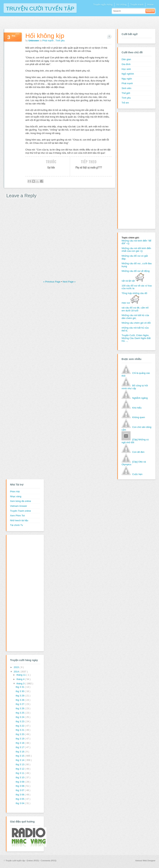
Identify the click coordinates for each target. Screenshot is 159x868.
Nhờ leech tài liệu (19, 520)
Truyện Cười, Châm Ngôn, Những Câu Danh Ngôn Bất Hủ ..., (136, 338)
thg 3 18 (20, 743)
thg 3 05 (20, 799)
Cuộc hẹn (137, 474)
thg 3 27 (20, 704)
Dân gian (126, 59)
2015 (17, 667)
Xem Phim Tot (17, 516)
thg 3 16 (20, 752)
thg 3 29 (20, 696)
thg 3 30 (20, 691)
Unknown (34, 41)
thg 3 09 (20, 782)
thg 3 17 (20, 747)
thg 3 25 (20, 713)
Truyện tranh (137, 5)
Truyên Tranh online (21, 511)
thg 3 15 (20, 756)
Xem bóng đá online (21, 501)
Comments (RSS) (49, 861)
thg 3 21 (20, 730)
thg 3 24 (20, 717)
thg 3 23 (20, 721)
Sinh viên (126, 88)
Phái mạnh (48, 41)
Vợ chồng (121, 5)
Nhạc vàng (16, 496)
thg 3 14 (20, 760)
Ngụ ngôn (127, 79)
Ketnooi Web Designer (145, 861)
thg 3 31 (20, 687)
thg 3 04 (20, 803)
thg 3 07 (20, 790)
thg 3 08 (20, 786)
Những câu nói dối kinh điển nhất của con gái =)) (136, 250)
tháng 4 (21, 679)
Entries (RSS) (33, 861)
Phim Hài (15, 492)
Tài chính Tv (17, 525)
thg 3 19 (20, 739)
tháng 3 (21, 684)
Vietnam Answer (19, 506)
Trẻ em (125, 103)
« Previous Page (52, 282)
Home (150, 5)
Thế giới (126, 93)
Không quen (139, 417)
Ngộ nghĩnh (128, 74)
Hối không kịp (45, 36)
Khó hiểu (137, 408)
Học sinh (126, 69)
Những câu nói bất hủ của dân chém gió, (135, 317)
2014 (17, 672)
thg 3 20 (20, 734)
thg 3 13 (20, 764)
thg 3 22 (20, 726)
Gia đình (126, 64)
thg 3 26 (20, 708)
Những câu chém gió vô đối (136, 323)
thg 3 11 (20, 773)
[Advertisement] (136, 170)
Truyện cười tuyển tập (40, 8)
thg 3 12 (20, 769)
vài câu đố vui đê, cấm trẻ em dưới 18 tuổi (135, 309)
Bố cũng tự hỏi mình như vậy (135, 387)
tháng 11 (21, 675)
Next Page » (69, 282)
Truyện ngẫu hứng (103, 5)
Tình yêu (60, 41)
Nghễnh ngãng (140, 398)
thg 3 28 (20, 700)
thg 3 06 (20, 795)
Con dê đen (138, 452)
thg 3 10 (20, 777)
